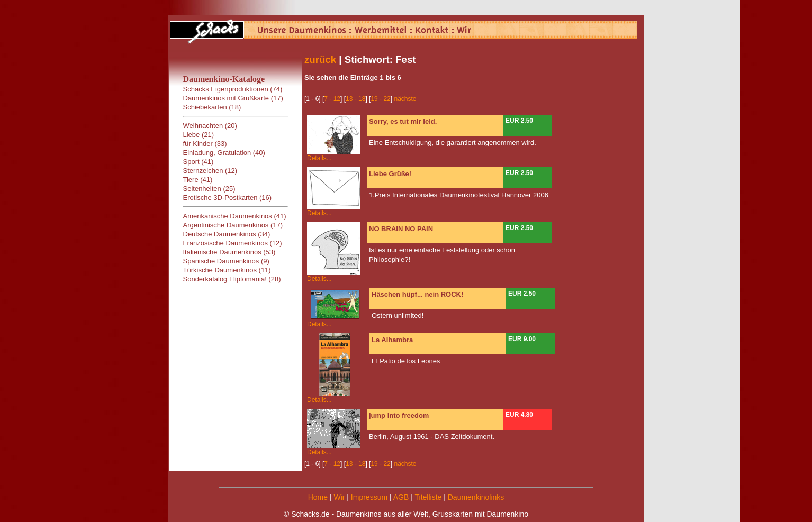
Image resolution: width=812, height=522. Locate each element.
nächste (405, 99)
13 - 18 (355, 99)
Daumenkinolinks (476, 497)
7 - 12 (332, 99)
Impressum (369, 497)
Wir (339, 497)
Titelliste (428, 497)
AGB (401, 497)
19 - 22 (380, 99)
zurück (320, 59)
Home (318, 497)
